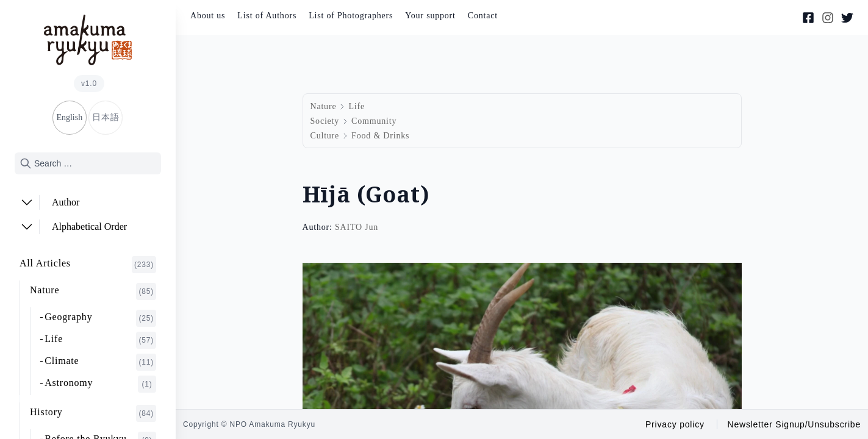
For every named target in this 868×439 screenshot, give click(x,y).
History (93, 413)
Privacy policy (675, 424)
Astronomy (100, 384)
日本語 (106, 117)
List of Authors (267, 16)
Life (100, 340)
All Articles (88, 265)
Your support (430, 16)
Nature (93, 291)
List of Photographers (351, 16)
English (69, 117)
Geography (100, 318)
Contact (483, 16)
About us (208, 16)
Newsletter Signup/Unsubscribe (794, 424)
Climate (100, 362)
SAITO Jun (357, 227)
